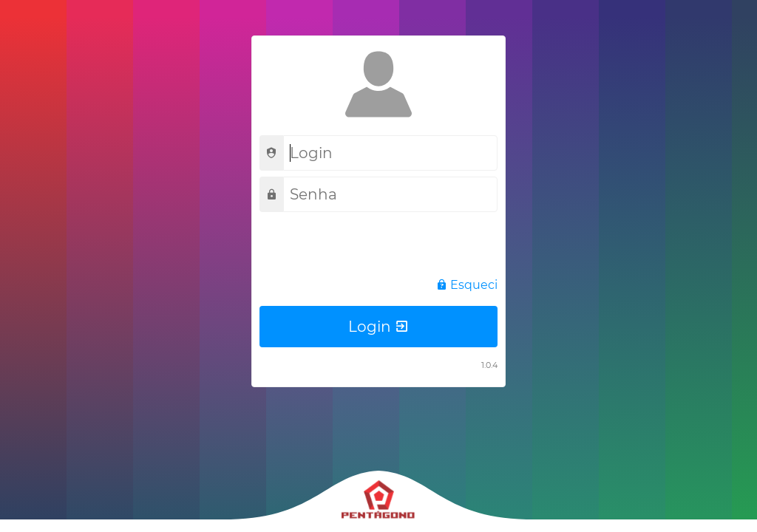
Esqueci (466, 285)
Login (379, 327)
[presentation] (372, 247)
